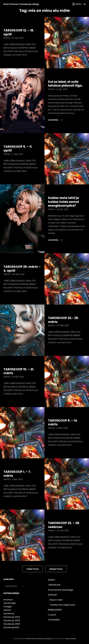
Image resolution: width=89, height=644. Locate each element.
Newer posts (56, 569)
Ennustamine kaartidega (61, 590)
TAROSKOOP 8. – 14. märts (63, 422)
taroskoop (9, 613)
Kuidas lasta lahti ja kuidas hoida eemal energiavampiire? (63, 202)
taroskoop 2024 (12, 617)
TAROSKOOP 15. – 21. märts (19, 371)
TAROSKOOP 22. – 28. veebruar (64, 525)
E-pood (52, 615)
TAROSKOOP (54, 585)
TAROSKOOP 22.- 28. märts (63, 320)
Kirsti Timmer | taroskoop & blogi (21, 4)
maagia (8, 607)
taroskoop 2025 (12, 620)
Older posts (33, 569)
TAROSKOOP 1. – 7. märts (17, 474)
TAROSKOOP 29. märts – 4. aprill (22, 269)
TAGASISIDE (54, 620)
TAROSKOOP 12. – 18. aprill (19, 32)
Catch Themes (71, 639)
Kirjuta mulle (56, 600)
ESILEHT (52, 580)
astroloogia (10, 603)
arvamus (8, 600)
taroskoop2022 (11, 627)
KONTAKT (53, 595)
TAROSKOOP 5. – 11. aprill (18, 149)
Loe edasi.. (55, 120)
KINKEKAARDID (55, 610)
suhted (7, 610)
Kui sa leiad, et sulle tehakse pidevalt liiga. (65, 84)
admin (7, 38)
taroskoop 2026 (12, 624)
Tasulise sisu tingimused (62, 605)
